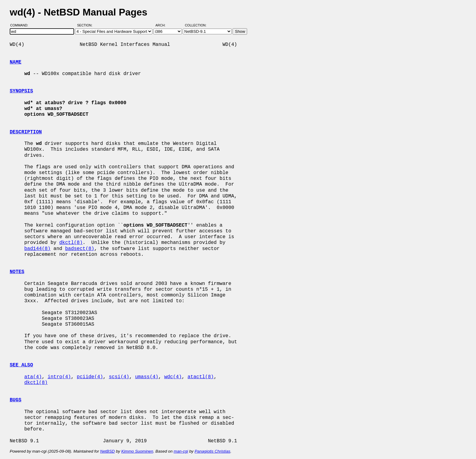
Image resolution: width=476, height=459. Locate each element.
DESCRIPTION (26, 132)
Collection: (196, 25)
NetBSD (107, 451)
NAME (15, 62)
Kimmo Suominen (137, 451)
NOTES (17, 272)
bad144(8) (37, 249)
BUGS (15, 400)
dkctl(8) (71, 243)
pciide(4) (90, 377)
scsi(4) (119, 377)
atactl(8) (201, 377)
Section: (86, 25)
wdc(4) (173, 377)
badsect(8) (80, 249)
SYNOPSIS (21, 91)
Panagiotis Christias (212, 451)
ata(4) (33, 377)
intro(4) (59, 377)
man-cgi (181, 451)
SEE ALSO (21, 365)
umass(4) (147, 377)
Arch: (163, 25)
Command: (21, 25)
